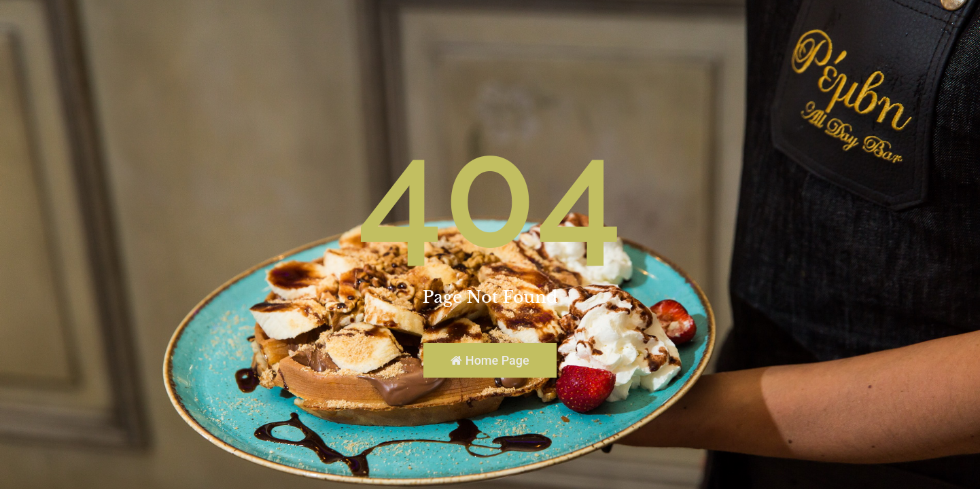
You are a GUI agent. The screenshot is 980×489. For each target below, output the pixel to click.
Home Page (490, 360)
